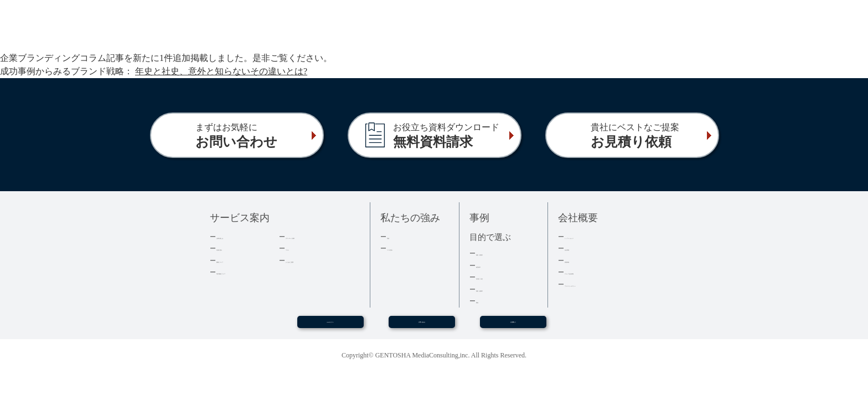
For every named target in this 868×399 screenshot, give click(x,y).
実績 (394, 236)
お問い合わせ (422, 326)
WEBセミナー (330, 326)
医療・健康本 (498, 289)
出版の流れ (234, 248)
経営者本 (490, 265)
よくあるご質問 (311, 260)
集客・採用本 (498, 253)
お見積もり (513, 326)
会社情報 (579, 248)
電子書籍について (245, 272)
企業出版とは (238, 236)
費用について (238, 260)
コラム (296, 248)
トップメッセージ (593, 236)
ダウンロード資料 (314, 236)
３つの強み (405, 248)
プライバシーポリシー (601, 284)
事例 (483, 301)
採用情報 (579, 260)
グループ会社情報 (593, 272)
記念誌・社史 (498, 277)
